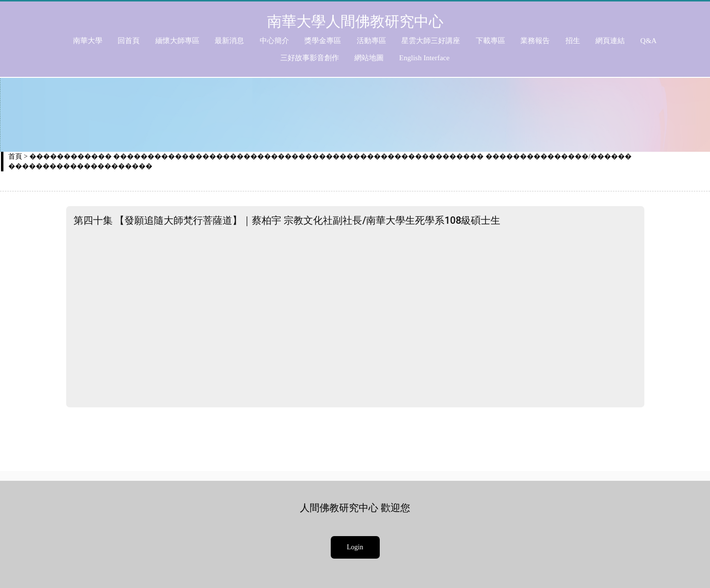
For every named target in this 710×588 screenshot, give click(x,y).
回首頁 (129, 41)
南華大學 (88, 41)
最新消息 (229, 41)
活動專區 (371, 41)
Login (355, 547)
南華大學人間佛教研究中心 (355, 21)
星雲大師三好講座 (431, 41)
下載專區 (490, 41)
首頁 (15, 156)
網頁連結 (610, 41)
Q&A (649, 41)
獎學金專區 (323, 41)
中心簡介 (274, 41)
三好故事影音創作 (310, 58)
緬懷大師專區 (177, 41)
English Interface (425, 58)
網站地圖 (369, 58)
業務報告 (535, 41)
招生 (573, 41)
